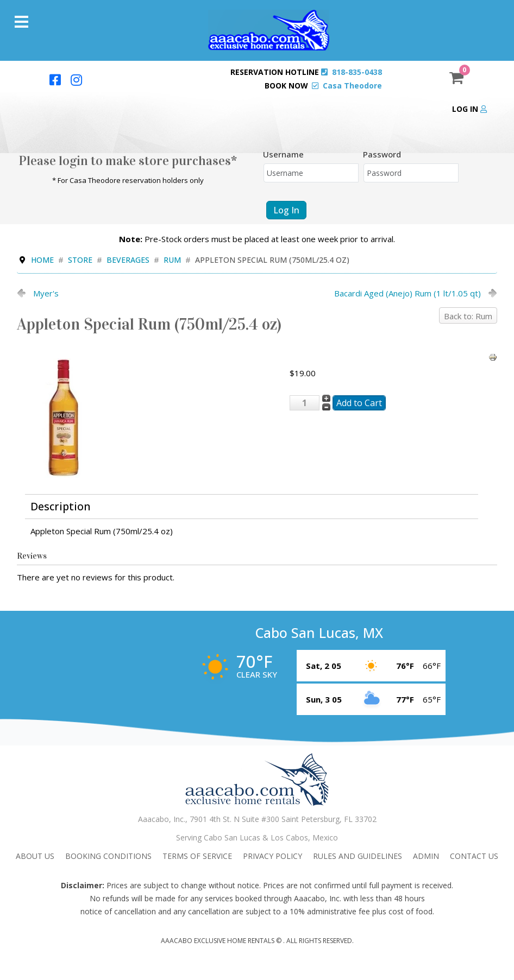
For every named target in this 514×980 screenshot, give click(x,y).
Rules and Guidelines (358, 856)
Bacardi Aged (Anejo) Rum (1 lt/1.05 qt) (408, 293)
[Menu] (21, 22)
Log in (469, 109)
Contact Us (474, 856)
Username (283, 154)
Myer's (46, 293)
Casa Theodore (352, 86)
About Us (35, 856)
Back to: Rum (468, 316)
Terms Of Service (197, 856)
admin (426, 856)
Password (382, 154)
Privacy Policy (272, 856)
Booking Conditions (108, 856)
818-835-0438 (357, 72)
